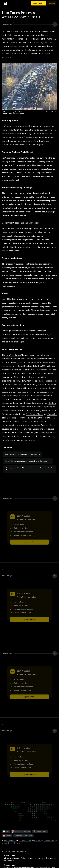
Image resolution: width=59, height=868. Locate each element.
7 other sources (49, 841)
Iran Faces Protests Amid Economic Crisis (5, 3)
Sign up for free (29, 542)
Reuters (52, 403)
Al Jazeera (42, 392)
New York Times (10, 841)
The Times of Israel (34, 414)
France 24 (52, 414)
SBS (8, 407)
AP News (37, 841)
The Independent (25, 841)
